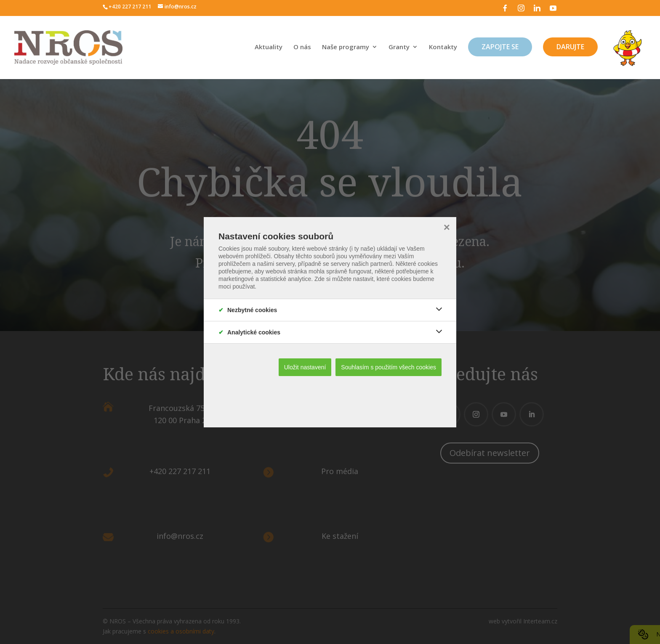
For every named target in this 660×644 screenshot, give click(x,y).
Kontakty (443, 47)
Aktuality (269, 47)
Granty (399, 47)
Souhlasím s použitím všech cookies (389, 367)
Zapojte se (500, 47)
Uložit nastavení (305, 367)
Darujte (570, 47)
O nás (302, 47)
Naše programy (346, 47)
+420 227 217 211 (130, 7)
